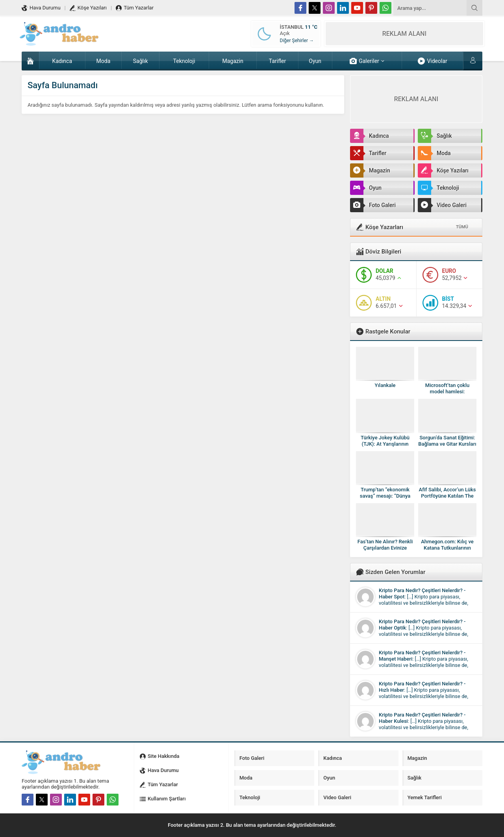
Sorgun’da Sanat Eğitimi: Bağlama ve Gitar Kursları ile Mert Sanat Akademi (447, 444)
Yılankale (385, 385)
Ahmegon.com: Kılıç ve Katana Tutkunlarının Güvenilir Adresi (447, 548)
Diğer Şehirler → (297, 41)
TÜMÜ (462, 227)
